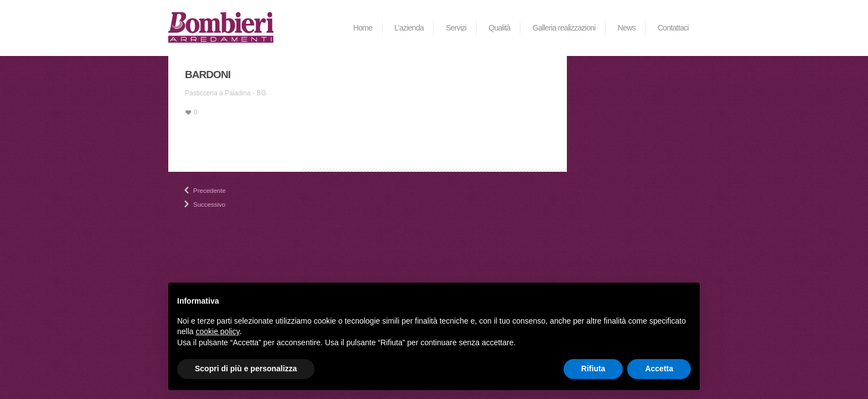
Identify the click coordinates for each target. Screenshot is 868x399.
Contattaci (673, 28)
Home (363, 28)
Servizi (456, 28)
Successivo (198, 204)
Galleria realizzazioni (564, 28)
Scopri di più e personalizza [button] (246, 369)
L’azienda (409, 28)
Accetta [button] (659, 369)
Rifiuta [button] (593, 369)
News (627, 28)
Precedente (198, 191)
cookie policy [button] (217, 331)
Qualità (500, 28)
